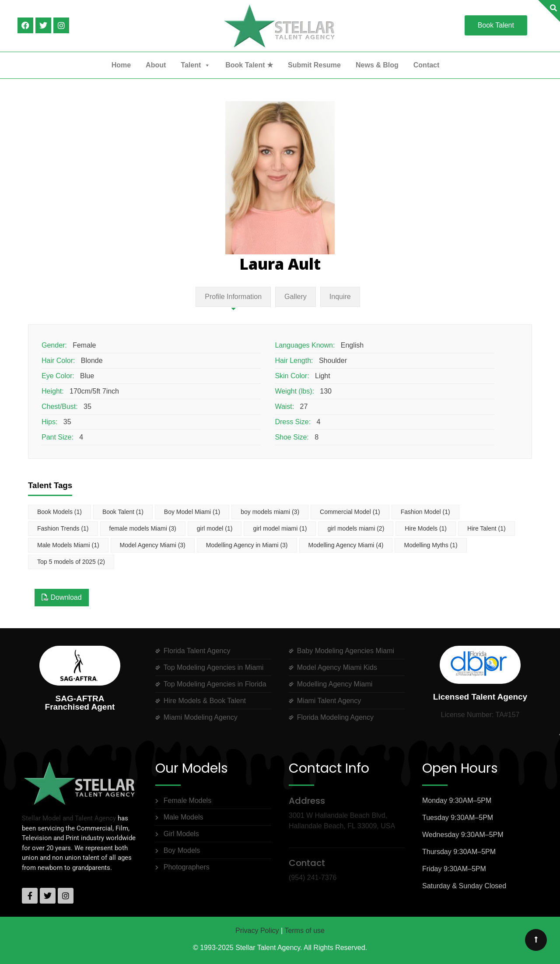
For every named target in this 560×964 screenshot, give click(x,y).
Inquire (340, 297)
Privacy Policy (257, 931)
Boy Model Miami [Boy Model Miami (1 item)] (192, 512)
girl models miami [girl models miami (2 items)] (356, 528)
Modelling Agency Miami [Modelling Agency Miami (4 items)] (346, 545)
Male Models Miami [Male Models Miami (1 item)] (68, 545)
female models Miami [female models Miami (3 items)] (143, 528)
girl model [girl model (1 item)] (215, 528)
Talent (196, 65)
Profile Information (233, 297)
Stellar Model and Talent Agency (69, 818)
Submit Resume (314, 65)
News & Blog (377, 65)
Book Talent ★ (249, 65)
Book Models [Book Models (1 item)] (59, 512)
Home (121, 65)
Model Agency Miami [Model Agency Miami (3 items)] (153, 545)
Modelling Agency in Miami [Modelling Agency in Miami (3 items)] (247, 545)
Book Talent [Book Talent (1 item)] (123, 512)
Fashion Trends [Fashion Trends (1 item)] (63, 528)
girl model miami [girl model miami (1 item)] (280, 528)
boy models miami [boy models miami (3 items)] (270, 512)
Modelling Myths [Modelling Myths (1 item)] (430, 545)
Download (62, 597)
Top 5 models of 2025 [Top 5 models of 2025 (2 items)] (71, 562)
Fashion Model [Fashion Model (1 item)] (425, 512)
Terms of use (304, 931)
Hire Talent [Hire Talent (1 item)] (486, 528)
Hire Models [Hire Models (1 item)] (426, 528)
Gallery (296, 297)
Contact (427, 65)
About (156, 65)
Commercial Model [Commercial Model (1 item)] (350, 512)
